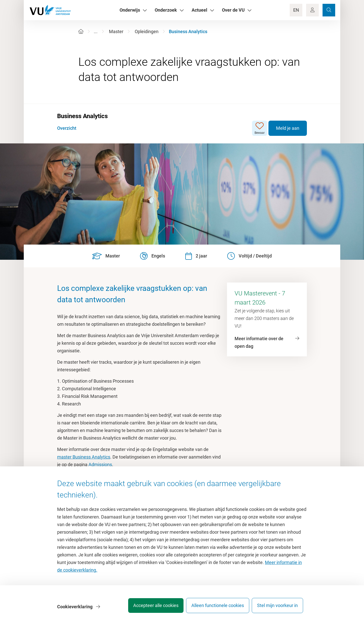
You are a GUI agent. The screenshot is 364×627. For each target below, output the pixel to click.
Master (116, 31)
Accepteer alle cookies (149, 608)
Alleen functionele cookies (214, 608)
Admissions (100, 464)
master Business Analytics (84, 457)
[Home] (81, 31)
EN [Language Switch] (296, 10)
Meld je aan (288, 128)
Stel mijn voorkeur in (277, 608)
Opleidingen (147, 31)
